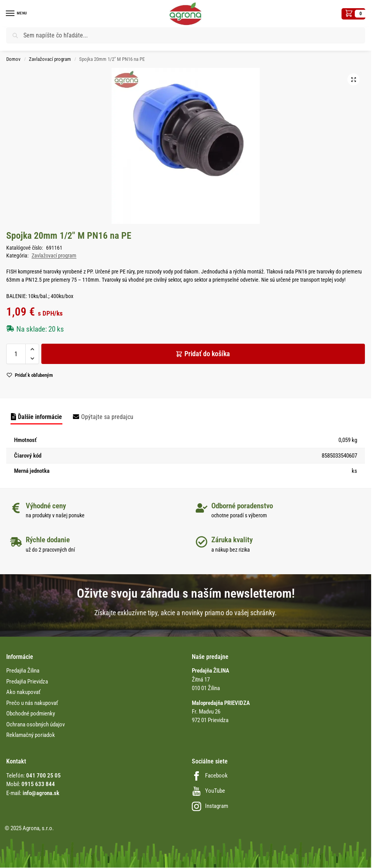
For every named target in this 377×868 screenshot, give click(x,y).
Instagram (210, 806)
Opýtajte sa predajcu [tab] (107, 417)
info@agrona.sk (41, 793)
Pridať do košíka (207, 354)
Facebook (210, 776)
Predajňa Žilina (23, 671)
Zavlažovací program (50, 59)
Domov (13, 59)
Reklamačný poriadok (31, 735)
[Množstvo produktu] (16, 354)
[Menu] (18, 14)
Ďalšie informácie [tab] (40, 417)
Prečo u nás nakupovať (32, 703)
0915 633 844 (38, 784)
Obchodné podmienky (31, 714)
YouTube (208, 791)
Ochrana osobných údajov (35, 724)
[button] (353, 14)
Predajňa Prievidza (27, 682)
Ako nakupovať (23, 692)
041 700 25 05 (43, 776)
